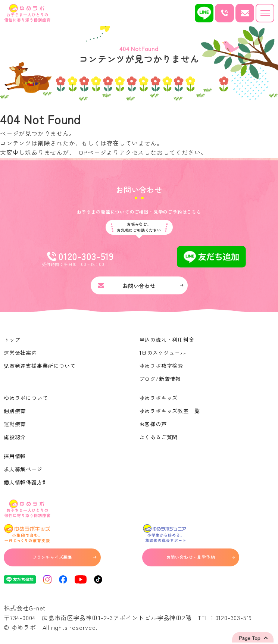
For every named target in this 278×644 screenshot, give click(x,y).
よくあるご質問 (159, 437)
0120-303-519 (234, 618)
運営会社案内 (20, 353)
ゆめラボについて (26, 398)
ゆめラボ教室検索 (161, 366)
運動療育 (15, 424)
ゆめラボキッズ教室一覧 (170, 411)
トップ (12, 340)
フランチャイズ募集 (64, 557)
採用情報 (15, 456)
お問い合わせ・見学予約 (201, 557)
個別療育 (15, 411)
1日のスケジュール (163, 353)
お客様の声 (153, 424)
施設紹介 (15, 437)
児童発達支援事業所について (40, 366)
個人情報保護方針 (26, 482)
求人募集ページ (23, 469)
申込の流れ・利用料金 (167, 340)
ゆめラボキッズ (159, 398)
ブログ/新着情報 (160, 379)
